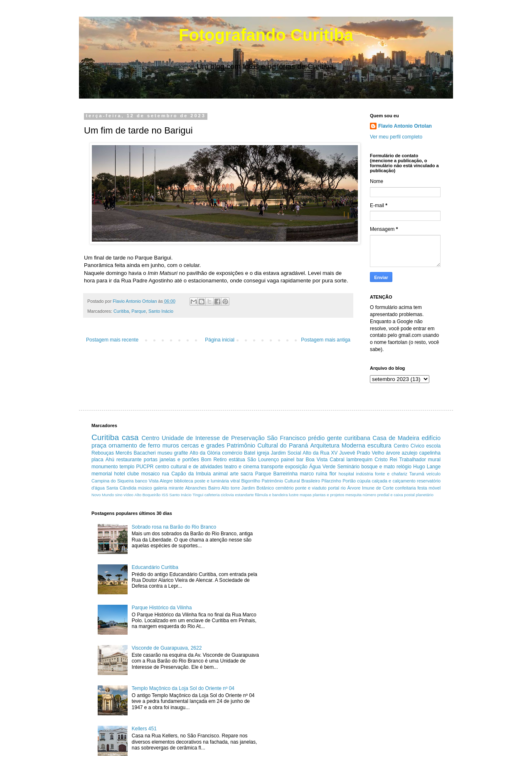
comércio (232, 453)
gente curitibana (349, 438)
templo (127, 467)
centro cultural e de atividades (189, 467)
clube (133, 474)
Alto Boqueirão (148, 495)
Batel (250, 453)
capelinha (430, 453)
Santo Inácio (161, 311)
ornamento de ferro (134, 445)
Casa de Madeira (396, 438)
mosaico (151, 474)
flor (333, 474)
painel (288, 460)
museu (165, 453)
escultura (379, 445)
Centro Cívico (409, 446)
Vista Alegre (161, 481)
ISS (165, 495)
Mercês (124, 453)
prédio (316, 438)
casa (130, 437)
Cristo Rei (386, 460)
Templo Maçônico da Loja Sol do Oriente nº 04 (183, 688)
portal (334, 488)
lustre (294, 495)
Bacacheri (144, 453)
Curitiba (121, 311)
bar (300, 460)
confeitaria (406, 488)
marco (307, 474)
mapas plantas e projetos (322, 495)
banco (141, 481)
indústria (365, 474)
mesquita (353, 495)
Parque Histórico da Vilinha (162, 608)
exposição (296, 467)
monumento (105, 467)
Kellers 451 (144, 729)
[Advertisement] (342, 569)
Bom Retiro (214, 460)
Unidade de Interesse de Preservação (213, 438)
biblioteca (184, 481)
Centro (150, 438)
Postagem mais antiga (326, 340)
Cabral (337, 460)
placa (97, 460)
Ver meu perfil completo (396, 137)
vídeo (128, 495)
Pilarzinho (331, 481)
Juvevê (347, 453)
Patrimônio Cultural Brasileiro (291, 481)
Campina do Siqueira (113, 481)
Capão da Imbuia (191, 474)
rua (166, 474)
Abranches (196, 488)
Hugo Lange (427, 467)
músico (145, 488)
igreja (263, 453)
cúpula (364, 481)
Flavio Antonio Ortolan (405, 126)
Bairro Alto (219, 488)
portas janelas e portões (171, 460)
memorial (102, 474)
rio (343, 488)
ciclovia (227, 495)
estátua (237, 460)
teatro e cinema (242, 467)
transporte (272, 467)
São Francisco (286, 438)
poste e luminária (212, 481)
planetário (425, 495)
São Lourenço (263, 460)
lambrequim (360, 460)
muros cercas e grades (194, 445)
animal (220, 474)
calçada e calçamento (394, 481)
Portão (349, 481)
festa (422, 488)
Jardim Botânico (258, 488)
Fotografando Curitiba (266, 35)
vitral (235, 481)
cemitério (285, 488)
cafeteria (212, 495)
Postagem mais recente (112, 340)
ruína (321, 474)
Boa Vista (316, 460)
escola (433, 446)
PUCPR (145, 467)
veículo (433, 474)
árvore (393, 453)
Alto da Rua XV (320, 453)
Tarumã (417, 474)
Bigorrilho (251, 481)
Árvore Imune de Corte (371, 488)
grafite (181, 453)
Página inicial (220, 340)
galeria (160, 488)
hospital (346, 474)
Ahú (110, 460)
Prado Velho (370, 453)
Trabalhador (413, 460)
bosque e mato (378, 467)
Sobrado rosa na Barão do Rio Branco (174, 527)
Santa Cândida (121, 488)
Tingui (198, 495)
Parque (139, 311)
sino (119, 495)
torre (235, 488)
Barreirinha (286, 474)
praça (99, 445)
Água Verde (322, 467)
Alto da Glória (205, 453)
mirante (176, 488)
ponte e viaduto (311, 488)
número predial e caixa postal (389, 495)
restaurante (129, 460)
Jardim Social (286, 453)
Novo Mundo (103, 495)
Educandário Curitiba (155, 567)
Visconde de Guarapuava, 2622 (167, 648)
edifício (431, 438)
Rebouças (103, 453)
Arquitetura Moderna (337, 445)
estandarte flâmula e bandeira (261, 495)
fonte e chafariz (391, 474)
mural (434, 460)
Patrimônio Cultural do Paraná (267, 445)
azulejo (409, 453)
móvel (435, 488)
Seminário (348, 467)
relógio (404, 467)
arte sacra (241, 474)
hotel (120, 474)
